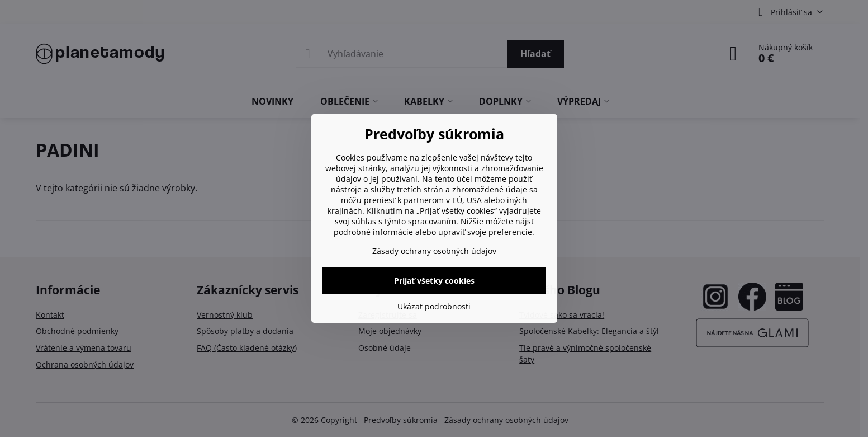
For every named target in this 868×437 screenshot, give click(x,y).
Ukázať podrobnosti (434, 306)
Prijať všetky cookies (434, 281)
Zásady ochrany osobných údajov (434, 251)
